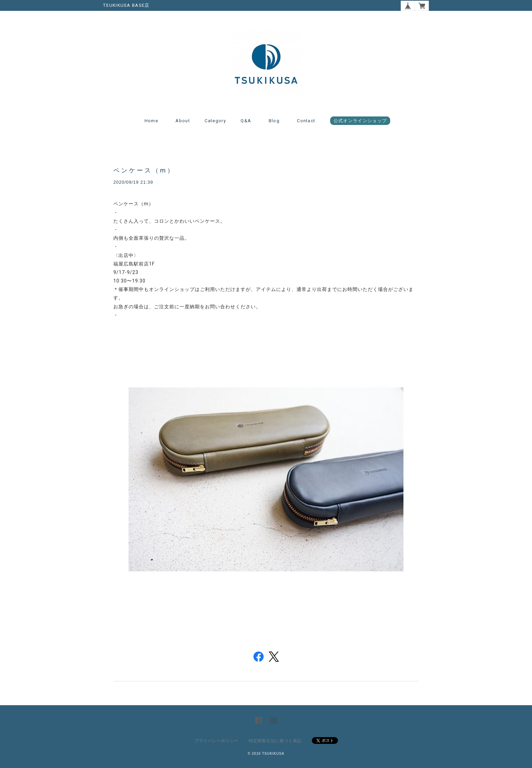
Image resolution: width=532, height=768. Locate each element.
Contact (306, 121)
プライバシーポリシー (216, 741)
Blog (274, 121)
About (183, 121)
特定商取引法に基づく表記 (275, 741)
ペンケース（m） (144, 170)
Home (151, 121)
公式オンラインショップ (360, 121)
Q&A (246, 121)
